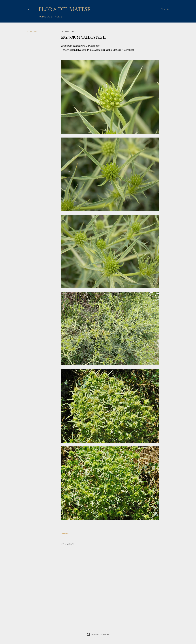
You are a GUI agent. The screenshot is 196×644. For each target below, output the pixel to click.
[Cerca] (165, 9)
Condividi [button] (32, 32)
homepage (45, 17)
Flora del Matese (64, 9)
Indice (58, 17)
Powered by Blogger (98, 635)
